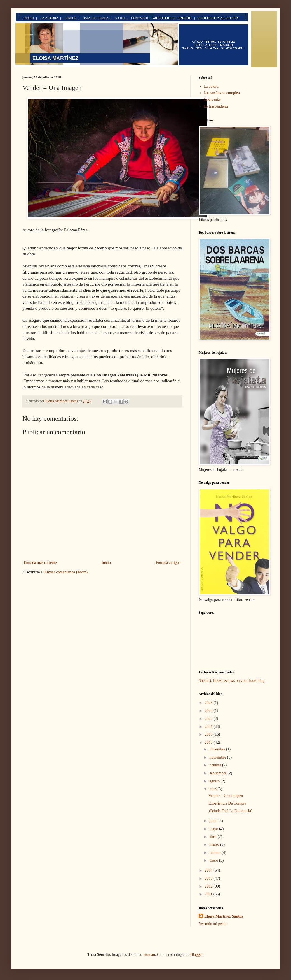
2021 (209, 727)
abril (213, 837)
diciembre (218, 749)
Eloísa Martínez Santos (224, 916)
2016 (209, 734)
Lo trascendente (216, 106)
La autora (211, 86)
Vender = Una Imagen (226, 796)
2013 (209, 878)
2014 (209, 870)
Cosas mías (213, 100)
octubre (216, 765)
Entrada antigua (168, 563)
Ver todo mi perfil (213, 924)
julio (213, 789)
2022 (209, 719)
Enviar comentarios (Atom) (66, 572)
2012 (209, 886)
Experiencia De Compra (227, 803)
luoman (149, 955)
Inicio (106, 563)
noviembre (218, 757)
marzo (215, 845)
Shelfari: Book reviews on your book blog (232, 681)
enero (214, 860)
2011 (209, 894)
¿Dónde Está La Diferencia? (231, 811)
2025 (209, 703)
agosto (215, 781)
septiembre (218, 773)
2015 (209, 742)
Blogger (196, 955)
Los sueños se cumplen (222, 93)
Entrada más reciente (40, 563)
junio (214, 821)
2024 (209, 711)
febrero (215, 853)
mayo (214, 829)
